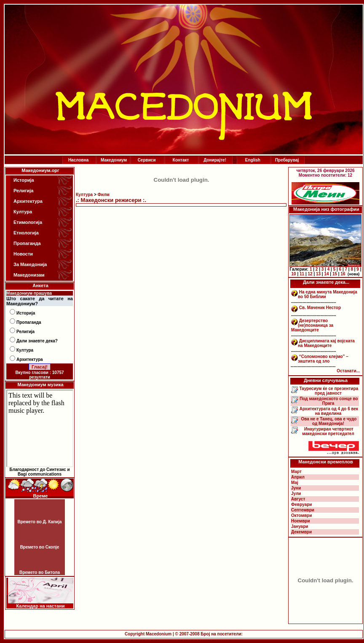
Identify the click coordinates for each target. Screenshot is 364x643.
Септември (303, 510)
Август (298, 499)
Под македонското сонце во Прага (328, 401)
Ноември (301, 521)
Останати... (348, 371)
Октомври (301, 515)
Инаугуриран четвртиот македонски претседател (328, 431)
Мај (295, 483)
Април (298, 477)
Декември (301, 532)
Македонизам (29, 275)
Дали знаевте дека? (37, 341)
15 (335, 274)
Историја (24, 180)
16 (343, 274)
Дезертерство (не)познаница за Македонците (312, 325)
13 (318, 274)
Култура (23, 212)
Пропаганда (27, 243)
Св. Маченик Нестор (320, 308)
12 (310, 274)
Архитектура (28, 201)
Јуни (296, 488)
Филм (104, 195)
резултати (40, 377)
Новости (23, 254)
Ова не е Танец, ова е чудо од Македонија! (328, 421)
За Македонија (30, 264)
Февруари (301, 504)
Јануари (300, 526)
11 (302, 274)
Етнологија (26, 233)
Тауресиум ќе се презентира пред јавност (328, 391)
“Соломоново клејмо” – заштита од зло (323, 359)
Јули (296, 494)
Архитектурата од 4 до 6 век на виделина (328, 411)
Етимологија (28, 222)
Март (296, 472)
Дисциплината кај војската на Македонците (326, 343)
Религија (23, 191)
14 (326, 274)
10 (294, 274)
